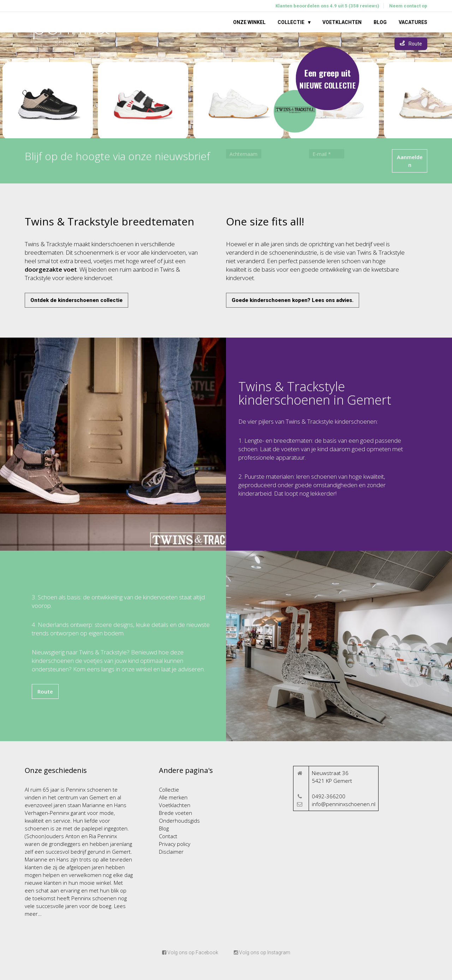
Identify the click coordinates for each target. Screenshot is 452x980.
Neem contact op (408, 6)
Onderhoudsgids (179, 821)
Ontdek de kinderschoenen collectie (76, 300)
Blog (380, 22)
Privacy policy (175, 844)
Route (45, 691)
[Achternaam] (244, 154)
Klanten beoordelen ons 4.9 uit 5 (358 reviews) (327, 6)
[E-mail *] (327, 154)
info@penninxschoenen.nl (344, 804)
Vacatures (413, 22)
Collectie (291, 22)
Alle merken (173, 797)
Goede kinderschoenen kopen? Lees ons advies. (293, 300)
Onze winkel (249, 22)
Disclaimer (171, 852)
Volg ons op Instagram (262, 952)
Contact (168, 836)
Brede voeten (176, 813)
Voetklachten (342, 22)
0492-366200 (329, 796)
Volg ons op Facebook (190, 952)
